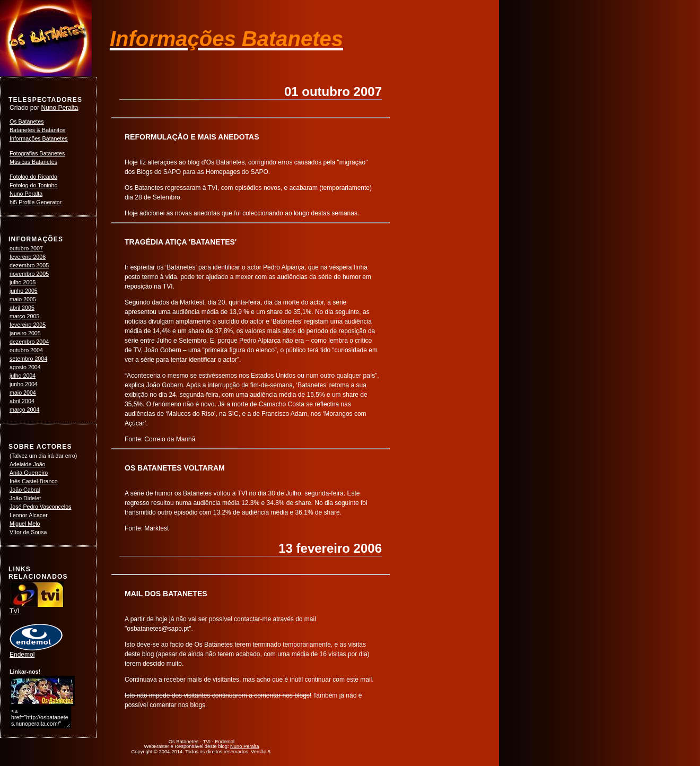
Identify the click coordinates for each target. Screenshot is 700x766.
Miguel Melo (25, 524)
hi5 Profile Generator (36, 202)
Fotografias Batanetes (37, 153)
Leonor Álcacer (29, 515)
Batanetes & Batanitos (37, 130)
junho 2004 (24, 384)
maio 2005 (23, 299)
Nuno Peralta (59, 108)
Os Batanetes (27, 121)
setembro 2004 (28, 359)
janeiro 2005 (25, 333)
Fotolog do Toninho (33, 185)
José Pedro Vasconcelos (41, 507)
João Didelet (25, 498)
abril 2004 (22, 401)
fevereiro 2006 (28, 257)
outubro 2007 (26, 248)
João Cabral (25, 490)
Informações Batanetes (39, 138)
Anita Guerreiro (29, 473)
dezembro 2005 (29, 265)
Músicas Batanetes (33, 162)
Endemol (36, 651)
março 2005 (24, 316)
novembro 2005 (29, 274)
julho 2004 (23, 376)
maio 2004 (23, 393)
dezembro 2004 (29, 342)
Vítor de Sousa (28, 532)
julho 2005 (23, 282)
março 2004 (24, 410)
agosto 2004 (25, 367)
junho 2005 (24, 291)
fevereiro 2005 (28, 325)
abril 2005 (22, 308)
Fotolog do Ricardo (33, 177)
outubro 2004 (26, 350)
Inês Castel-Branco (34, 481)
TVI (37, 608)
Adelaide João (28, 464)
